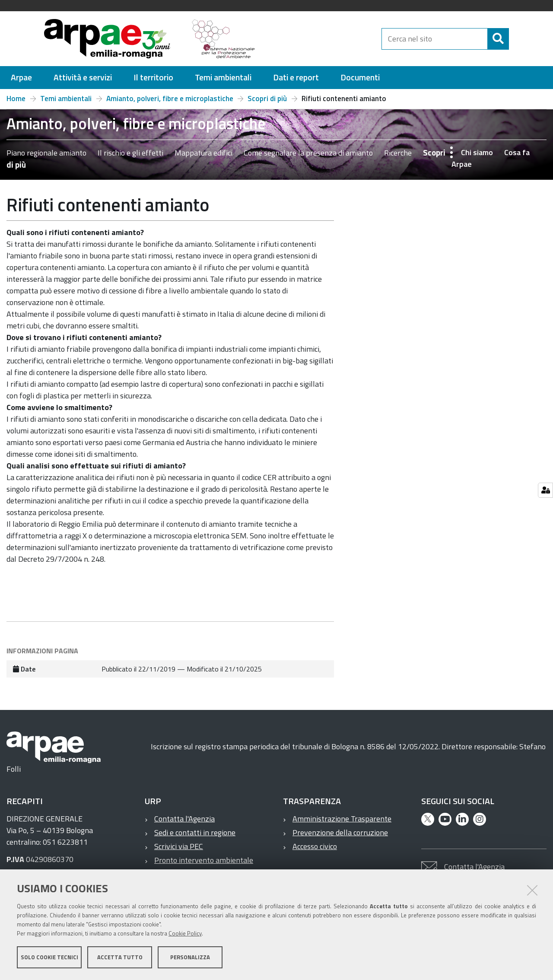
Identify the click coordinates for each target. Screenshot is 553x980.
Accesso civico (315, 846)
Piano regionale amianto (46, 153)
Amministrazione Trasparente (342, 819)
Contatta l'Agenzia (184, 819)
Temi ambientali (66, 99)
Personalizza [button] (190, 958)
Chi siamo (477, 152)
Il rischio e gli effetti (130, 153)
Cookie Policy (185, 934)
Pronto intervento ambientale (204, 860)
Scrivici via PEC (179, 846)
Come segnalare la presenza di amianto (308, 153)
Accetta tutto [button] (120, 958)
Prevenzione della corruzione (340, 832)
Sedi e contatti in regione (195, 832)
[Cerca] (516, 39)
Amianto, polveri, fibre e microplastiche (170, 99)
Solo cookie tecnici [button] (49, 958)
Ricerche (398, 153)
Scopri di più (267, 99)
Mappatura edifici (203, 153)
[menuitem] (21, 78)
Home (16, 99)
